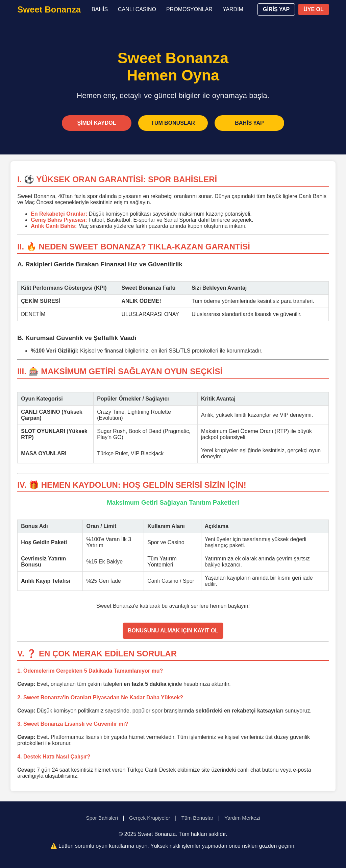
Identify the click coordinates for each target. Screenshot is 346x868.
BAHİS (100, 9)
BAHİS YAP (249, 123)
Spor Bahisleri (102, 818)
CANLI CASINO (137, 9)
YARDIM (233, 9)
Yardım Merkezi (242, 818)
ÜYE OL (314, 9)
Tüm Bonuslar (197, 818)
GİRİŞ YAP (276, 9)
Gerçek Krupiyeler (150, 818)
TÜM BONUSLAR (173, 123)
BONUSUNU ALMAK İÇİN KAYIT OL (173, 631)
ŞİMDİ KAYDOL (97, 123)
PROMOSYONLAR (189, 9)
